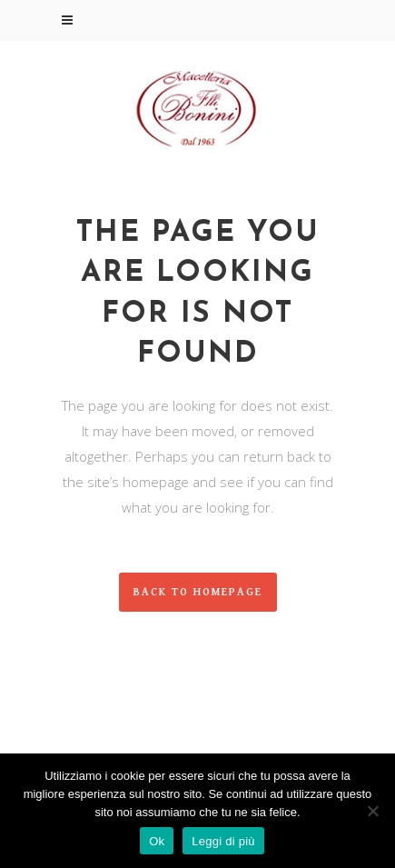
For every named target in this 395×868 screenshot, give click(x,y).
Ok (157, 841)
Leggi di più (223, 841)
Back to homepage (198, 592)
